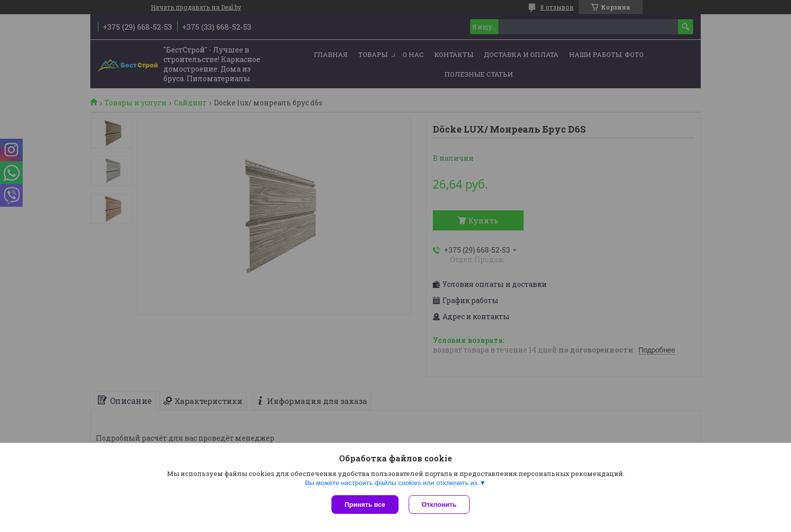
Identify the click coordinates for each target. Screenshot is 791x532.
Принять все (365, 505)
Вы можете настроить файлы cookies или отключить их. (392, 483)
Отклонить (439, 505)
